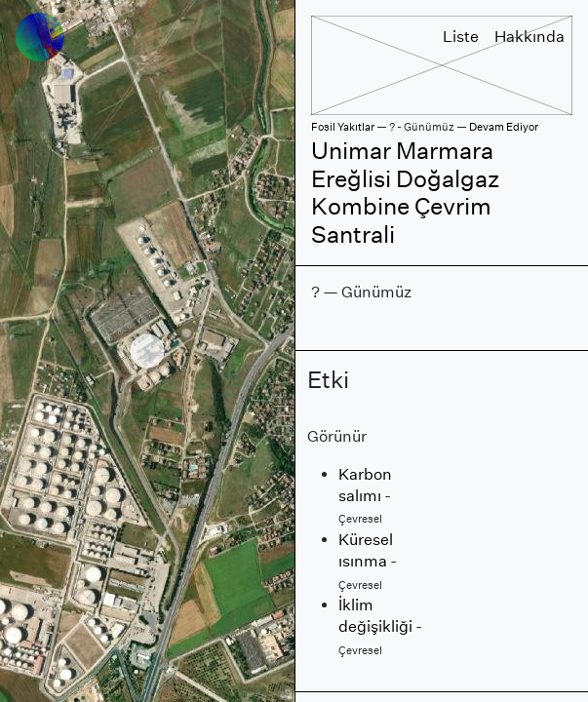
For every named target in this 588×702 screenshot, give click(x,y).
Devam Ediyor (504, 127)
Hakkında (529, 37)
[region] (147, 351)
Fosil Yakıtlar (343, 127)
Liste (461, 37)
